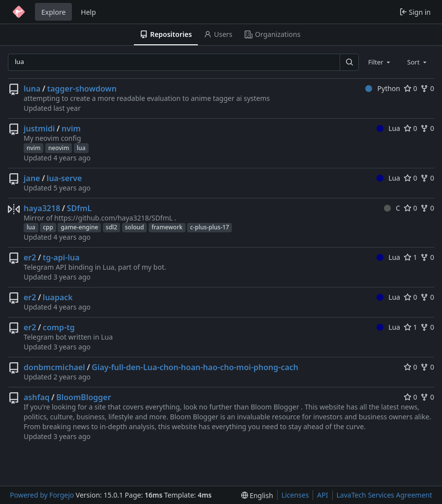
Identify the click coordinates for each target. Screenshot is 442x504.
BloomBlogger (83, 397)
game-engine (79, 227)
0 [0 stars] (410, 88)
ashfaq (37, 397)
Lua (388, 128)
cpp (48, 227)
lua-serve (64, 178)
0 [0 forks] (427, 88)
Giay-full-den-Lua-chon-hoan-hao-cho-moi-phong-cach (195, 367)
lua (81, 148)
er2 (30, 257)
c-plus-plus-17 (209, 227)
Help (88, 12)
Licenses (295, 495)
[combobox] (380, 62)
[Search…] (349, 62)
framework (167, 227)
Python (383, 88)
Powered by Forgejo (42, 495)
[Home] (19, 12)
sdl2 (111, 227)
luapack (58, 297)
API (322, 495)
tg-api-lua (61, 257)
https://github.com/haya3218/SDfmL (113, 218)
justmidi (39, 128)
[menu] (257, 495)
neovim (59, 148)
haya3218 (42, 208)
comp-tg (59, 327)
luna (32, 89)
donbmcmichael (54, 367)
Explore (53, 12)
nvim (71, 128)
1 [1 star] (410, 257)
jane (32, 178)
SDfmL (79, 208)
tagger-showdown (82, 89)
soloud (135, 227)
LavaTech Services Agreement (384, 495)
